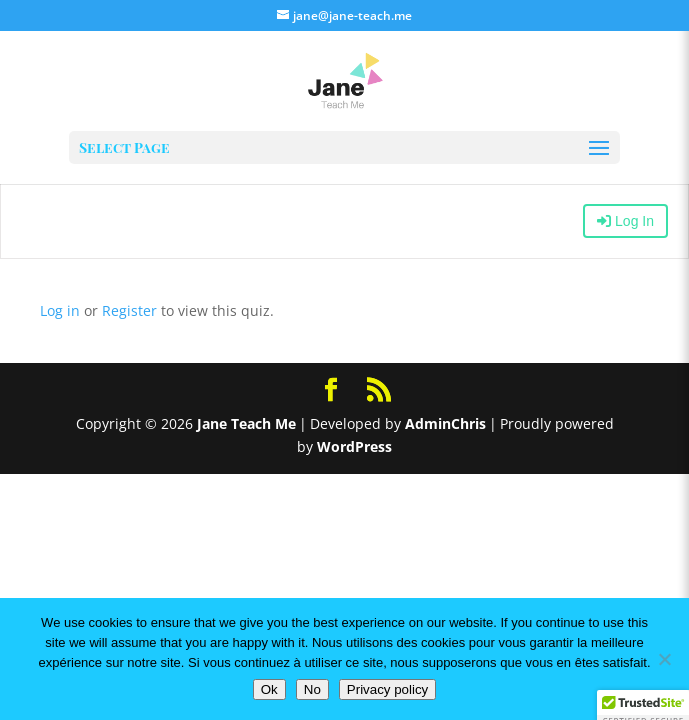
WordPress (354, 446)
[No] (664, 659)
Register (129, 310)
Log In (625, 221)
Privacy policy (387, 689)
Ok (269, 689)
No (312, 689)
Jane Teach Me (246, 423)
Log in (60, 310)
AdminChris (445, 423)
